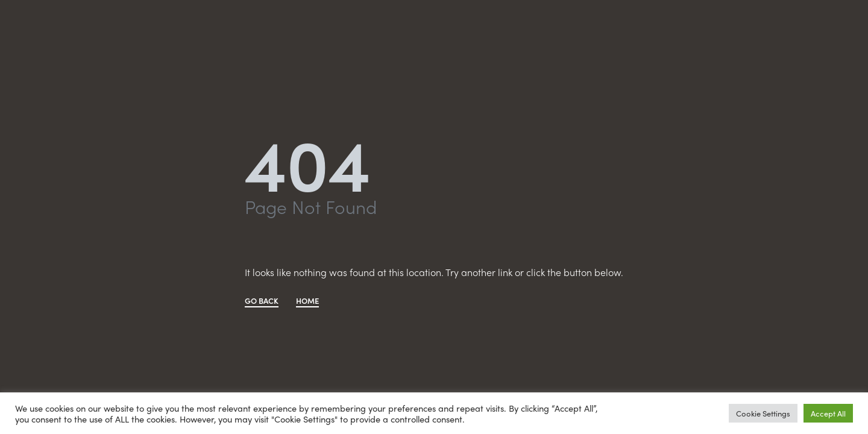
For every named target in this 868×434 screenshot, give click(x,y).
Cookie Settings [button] (763, 413)
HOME (307, 301)
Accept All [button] (828, 413)
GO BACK (262, 301)
